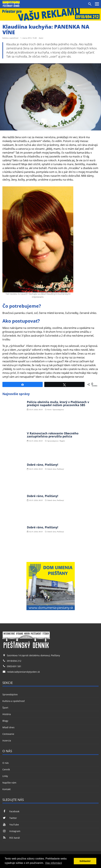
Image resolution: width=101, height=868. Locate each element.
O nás (6, 763)
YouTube (11, 825)
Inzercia (7, 741)
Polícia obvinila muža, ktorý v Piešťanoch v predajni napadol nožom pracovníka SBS (58, 404)
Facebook (11, 811)
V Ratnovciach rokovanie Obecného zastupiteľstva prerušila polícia (53, 435)
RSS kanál (11, 838)
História (7, 714)
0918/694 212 (14, 661)
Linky (5, 776)
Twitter (10, 818)
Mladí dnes (8, 727)
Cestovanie (8, 734)
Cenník (6, 769)
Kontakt (7, 789)
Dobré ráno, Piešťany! (43, 465)
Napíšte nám (9, 783)
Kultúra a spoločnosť (14, 701)
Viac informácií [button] (54, 863)
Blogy (5, 721)
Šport (5, 708)
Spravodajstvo (10, 694)
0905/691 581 (14, 666)
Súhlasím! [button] (85, 861)
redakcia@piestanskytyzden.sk (23, 672)
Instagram (11, 831)
